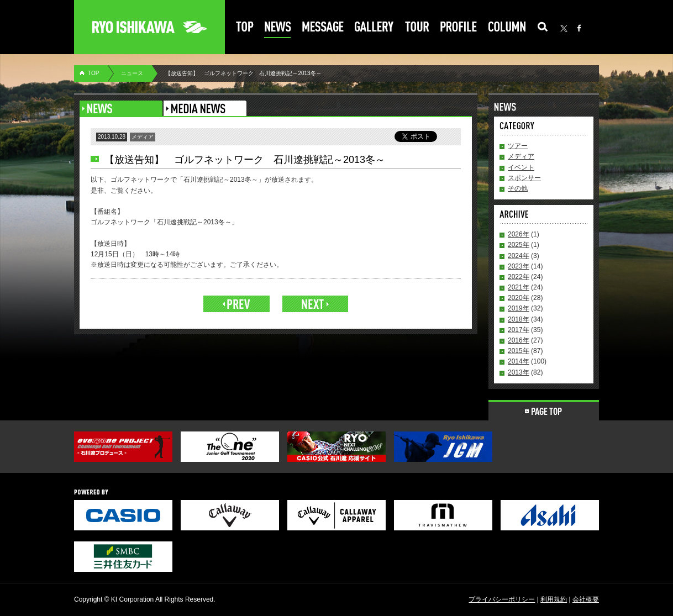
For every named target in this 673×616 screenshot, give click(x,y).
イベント (521, 167)
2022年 (519, 277)
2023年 (519, 266)
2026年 (519, 234)
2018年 (519, 319)
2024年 (519, 256)
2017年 (519, 330)
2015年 (519, 351)
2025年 (519, 245)
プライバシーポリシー (502, 599)
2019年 (519, 308)
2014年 (519, 361)
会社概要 (586, 599)
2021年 (519, 287)
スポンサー (524, 178)
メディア (521, 156)
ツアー (518, 146)
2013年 (519, 372)
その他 (518, 188)
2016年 (519, 340)
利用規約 (554, 599)
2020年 (519, 298)
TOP (93, 73)
